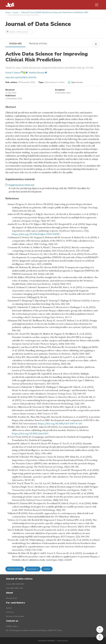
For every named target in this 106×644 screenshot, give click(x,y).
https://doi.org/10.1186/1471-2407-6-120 (60, 424)
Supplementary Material (20, 185)
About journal (12, 598)
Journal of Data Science (38, 24)
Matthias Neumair (37, 73)
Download (32, 569)
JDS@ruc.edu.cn (12, 626)
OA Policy (10, 612)
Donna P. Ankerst (13, 73)
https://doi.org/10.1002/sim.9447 (30, 433)
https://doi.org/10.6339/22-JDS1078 (21, 77)
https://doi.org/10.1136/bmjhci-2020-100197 (36, 234)
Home (8, 12)
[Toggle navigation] (97, 5)
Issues (16, 12)
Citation (47, 569)
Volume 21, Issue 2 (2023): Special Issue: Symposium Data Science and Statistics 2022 (55, 12)
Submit (9, 608)
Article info (15, 43)
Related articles (38, 43)
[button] (100, 629)
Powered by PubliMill (46, 641)
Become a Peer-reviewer (15, 616)
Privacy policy (63, 641)
